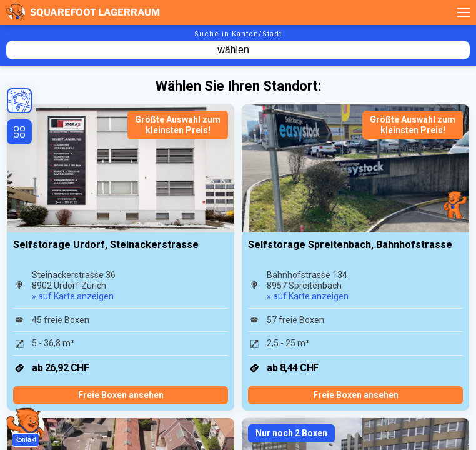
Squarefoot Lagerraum (83, 12)
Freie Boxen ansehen (121, 395)
